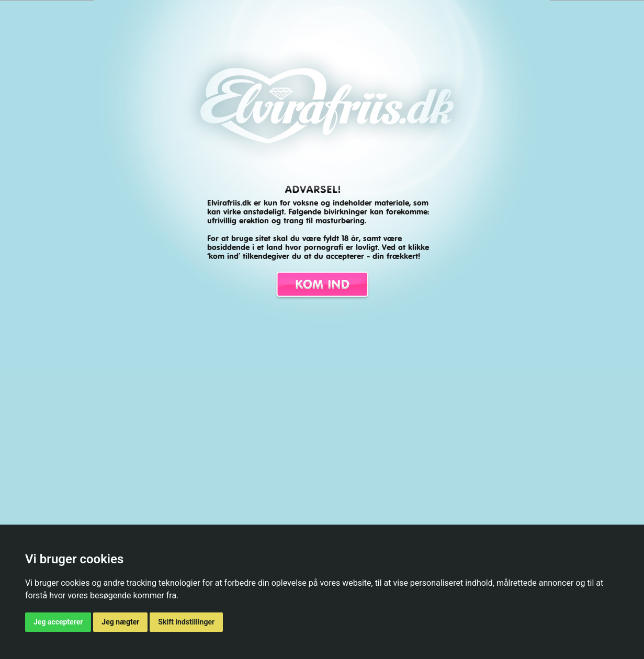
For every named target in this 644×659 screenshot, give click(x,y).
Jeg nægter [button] (120, 622)
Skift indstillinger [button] (186, 622)
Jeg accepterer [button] (58, 622)
